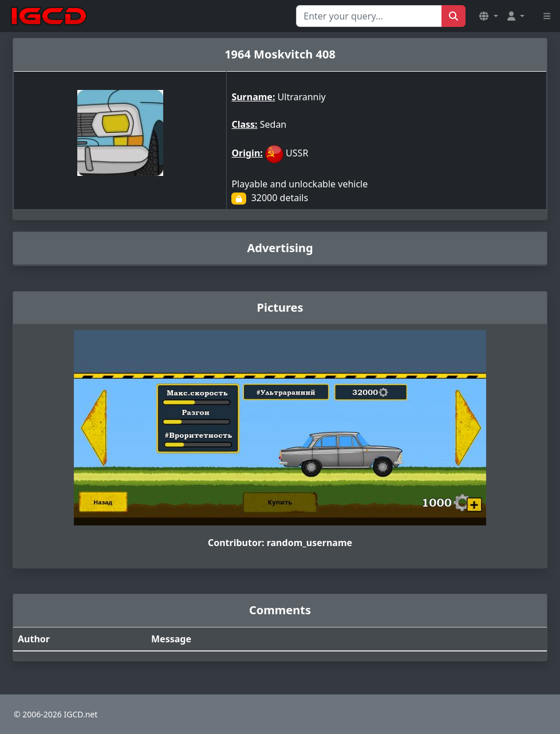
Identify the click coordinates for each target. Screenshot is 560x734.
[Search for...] (369, 16)
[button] (488, 16)
